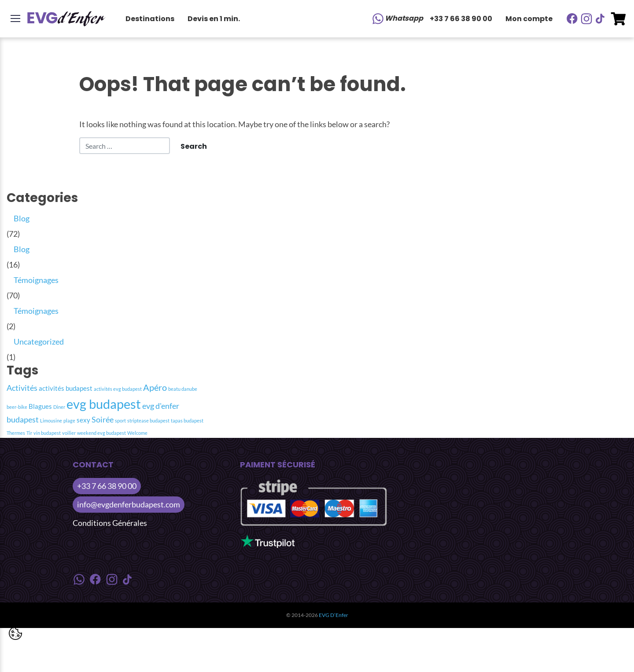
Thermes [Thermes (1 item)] (16, 433)
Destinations (150, 19)
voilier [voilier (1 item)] (69, 433)
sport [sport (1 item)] (120, 420)
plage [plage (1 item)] (69, 420)
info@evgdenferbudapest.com (129, 504)
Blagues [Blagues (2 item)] (40, 406)
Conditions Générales (110, 523)
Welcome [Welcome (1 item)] (137, 433)
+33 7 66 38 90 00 (461, 19)
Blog (22, 218)
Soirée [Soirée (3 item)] (103, 420)
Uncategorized (39, 342)
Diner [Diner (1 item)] (59, 407)
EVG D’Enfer (334, 615)
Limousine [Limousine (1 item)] (51, 420)
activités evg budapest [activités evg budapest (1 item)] (118, 389)
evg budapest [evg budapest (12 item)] (104, 404)
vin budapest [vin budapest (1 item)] (47, 433)
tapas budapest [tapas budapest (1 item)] (187, 420)
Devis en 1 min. (214, 19)
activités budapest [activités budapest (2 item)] (66, 388)
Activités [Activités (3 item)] (22, 388)
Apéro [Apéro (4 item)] (155, 387)
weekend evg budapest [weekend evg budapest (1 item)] (101, 433)
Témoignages (36, 280)
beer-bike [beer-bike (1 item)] (17, 407)
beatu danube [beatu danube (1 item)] (183, 389)
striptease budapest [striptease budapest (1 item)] (148, 420)
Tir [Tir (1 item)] (29, 433)
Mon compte (529, 19)
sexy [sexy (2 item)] (83, 420)
